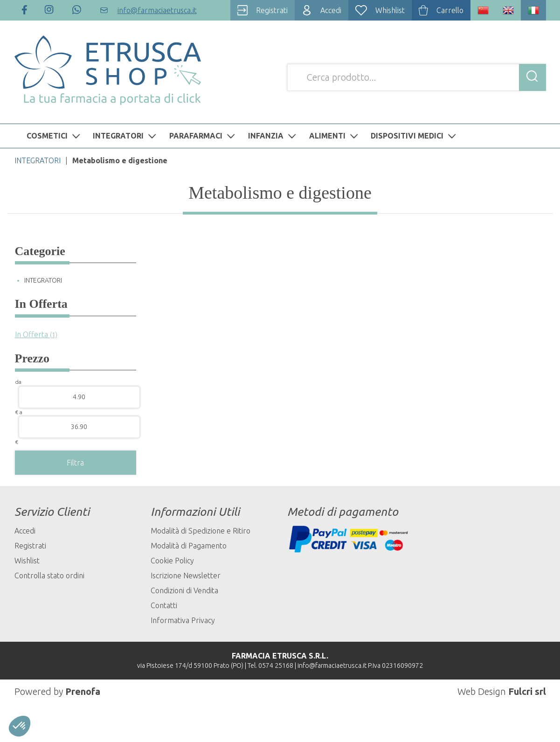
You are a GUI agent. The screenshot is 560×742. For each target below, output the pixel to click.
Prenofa (83, 691)
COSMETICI (55, 136)
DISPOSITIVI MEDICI (415, 136)
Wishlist (27, 561)
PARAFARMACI (203, 136)
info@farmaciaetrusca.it (332, 666)
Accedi (25, 531)
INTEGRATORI (126, 136)
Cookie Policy (172, 561)
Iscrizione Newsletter (186, 576)
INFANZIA (273, 136)
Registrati (30, 546)
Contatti (164, 605)
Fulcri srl (527, 691)
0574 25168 (276, 666)
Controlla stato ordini (49, 576)
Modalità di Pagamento (189, 546)
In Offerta (36, 334)
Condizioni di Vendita (184, 590)
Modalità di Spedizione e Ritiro (200, 531)
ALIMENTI (335, 136)
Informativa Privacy (183, 620)
